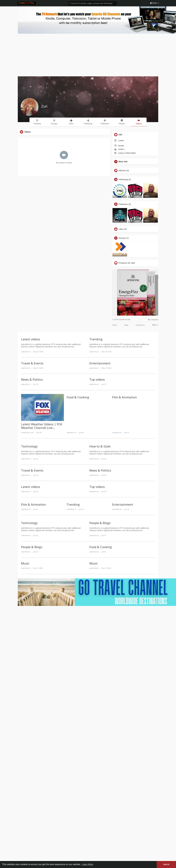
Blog (126, 325)
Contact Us (140, 325)
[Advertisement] (88, 54)
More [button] (155, 325)
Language (153, 320)
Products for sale (127, 263)
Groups (122, 238)
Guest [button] (154, 3)
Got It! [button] (166, 864)
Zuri (44, 106)
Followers (123, 204)
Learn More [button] (88, 864)
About (114, 325)
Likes (121, 229)
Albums (122, 171)
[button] (92, 3)
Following (123, 179)
